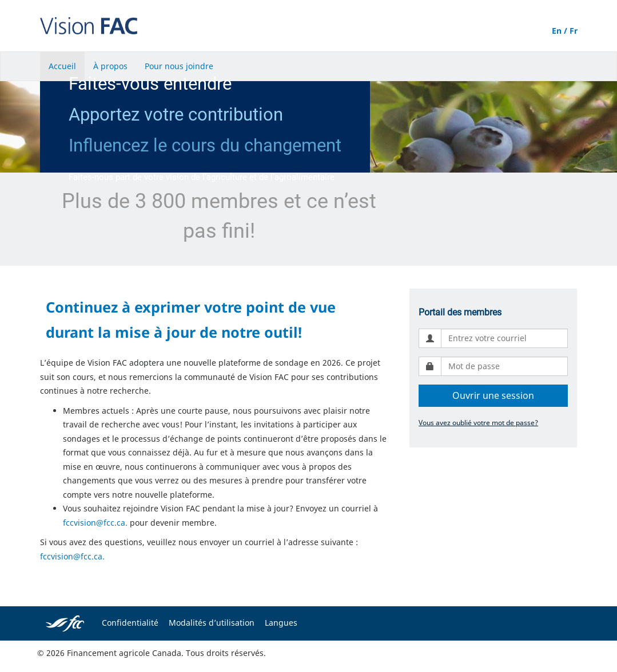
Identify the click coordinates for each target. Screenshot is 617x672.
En (557, 31)
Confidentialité (130, 623)
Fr (574, 31)
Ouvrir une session (493, 395)
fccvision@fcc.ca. (95, 523)
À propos (110, 66)
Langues (281, 623)
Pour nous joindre (179, 66)
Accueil (62, 66)
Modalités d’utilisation (212, 623)
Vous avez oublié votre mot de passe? (478, 422)
